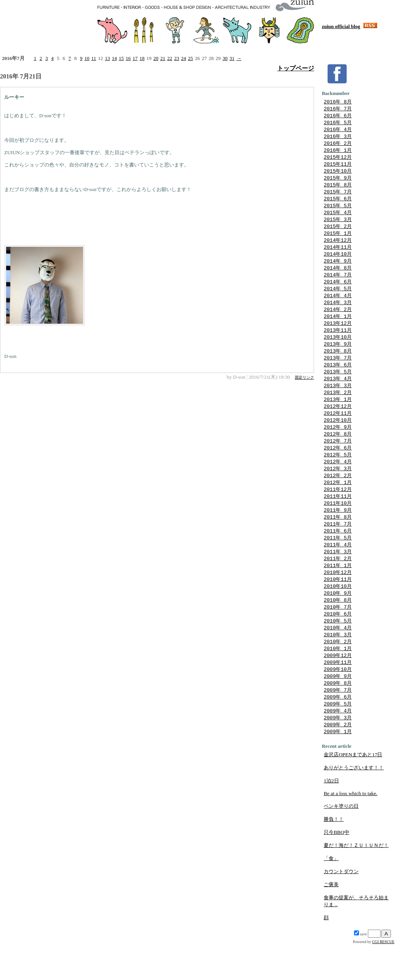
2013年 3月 (338, 401)
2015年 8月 (338, 190)
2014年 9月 (338, 270)
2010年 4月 (338, 657)
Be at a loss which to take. (351, 829)
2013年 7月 (338, 372)
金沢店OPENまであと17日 (353, 790)
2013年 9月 (338, 358)
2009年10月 (338, 701)
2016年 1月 (338, 153)
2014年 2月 (338, 321)
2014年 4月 (338, 306)
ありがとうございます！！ (354, 803)
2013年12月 (338, 336)
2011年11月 (338, 518)
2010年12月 (338, 599)
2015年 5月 (338, 211)
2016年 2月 (338, 146)
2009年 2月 (338, 759)
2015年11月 (338, 168)
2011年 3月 (338, 577)
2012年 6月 (338, 467)
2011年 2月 (338, 584)
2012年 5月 (338, 474)
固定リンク (304, 377)
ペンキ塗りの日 (341, 841)
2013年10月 (338, 350)
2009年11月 (338, 694)
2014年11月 (338, 255)
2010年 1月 (338, 679)
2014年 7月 (338, 285)
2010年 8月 (338, 628)
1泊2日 (331, 816)
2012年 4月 (338, 482)
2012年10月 (338, 438)
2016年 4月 (338, 131)
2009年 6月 (338, 730)
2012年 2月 (338, 496)
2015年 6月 (338, 204)
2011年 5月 (338, 562)
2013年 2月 (338, 409)
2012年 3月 (338, 489)
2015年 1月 (338, 241)
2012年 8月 (338, 453)
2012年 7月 (338, 460)
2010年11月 (338, 606)
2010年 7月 (338, 635)
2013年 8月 (338, 365)
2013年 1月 (338, 416)
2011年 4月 (338, 569)
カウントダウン (341, 907)
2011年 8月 (338, 540)
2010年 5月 (338, 650)
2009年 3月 (338, 752)
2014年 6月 (338, 292)
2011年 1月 (338, 591)
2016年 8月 (338, 102)
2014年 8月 (338, 277)
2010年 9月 (338, 621)
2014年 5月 (338, 299)
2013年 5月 (338, 387)
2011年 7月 (338, 547)
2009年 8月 (338, 715)
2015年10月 (338, 175)
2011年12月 (338, 511)
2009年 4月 (338, 745)
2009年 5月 (338, 737)
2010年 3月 (338, 664)
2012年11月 (338, 431)
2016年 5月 (338, 124)
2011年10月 (338, 526)
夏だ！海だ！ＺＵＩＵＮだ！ (356, 881)
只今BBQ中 (336, 868)
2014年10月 (338, 263)
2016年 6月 (338, 116)
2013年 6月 (338, 379)
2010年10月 (338, 613)
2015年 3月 (338, 226)
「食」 (331, 894)
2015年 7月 (338, 197)
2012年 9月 (338, 445)
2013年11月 (338, 343)
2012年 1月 (338, 504)
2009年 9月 (338, 708)
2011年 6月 (338, 555)
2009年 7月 (338, 723)
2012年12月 (338, 423)
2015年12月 (338, 160)
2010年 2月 (338, 672)
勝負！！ (334, 854)
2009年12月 (338, 686)
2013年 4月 (338, 394)
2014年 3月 (338, 314)
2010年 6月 (338, 642)
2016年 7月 (338, 109)
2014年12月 (338, 248)
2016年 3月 (338, 138)
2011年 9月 (338, 533)
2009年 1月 (338, 767)
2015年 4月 (338, 219)
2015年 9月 (338, 182)
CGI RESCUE (383, 977)
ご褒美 (331, 920)
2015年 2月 (338, 233)
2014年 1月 (338, 328)
